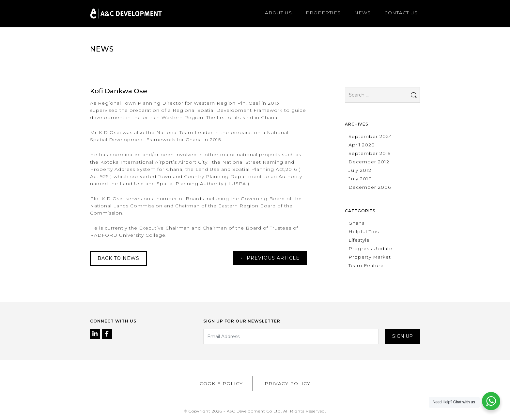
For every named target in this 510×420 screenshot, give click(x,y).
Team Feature (366, 265)
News (363, 13)
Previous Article (270, 258)
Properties (323, 13)
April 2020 (362, 145)
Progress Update (371, 248)
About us (278, 13)
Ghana (357, 223)
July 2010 (360, 179)
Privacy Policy (287, 383)
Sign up (402, 336)
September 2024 (370, 136)
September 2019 (370, 153)
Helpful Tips (364, 232)
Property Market (370, 257)
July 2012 (360, 170)
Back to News (118, 258)
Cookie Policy (221, 383)
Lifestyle (359, 240)
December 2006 (370, 187)
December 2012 (369, 162)
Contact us (401, 13)
